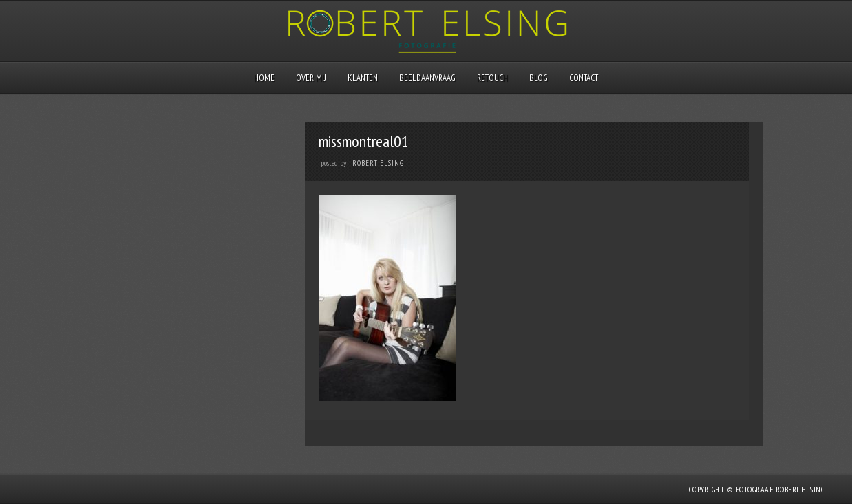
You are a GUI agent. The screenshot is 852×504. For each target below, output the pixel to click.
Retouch (492, 78)
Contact (584, 78)
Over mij (311, 78)
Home (264, 78)
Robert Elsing (378, 163)
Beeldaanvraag (427, 78)
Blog (539, 78)
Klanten (363, 78)
